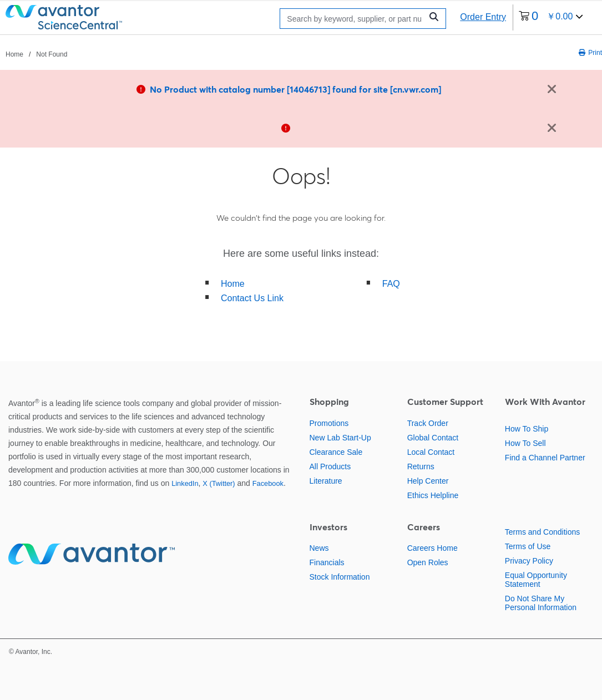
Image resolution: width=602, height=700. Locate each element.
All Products (330, 466)
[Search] (354, 19)
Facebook (268, 483)
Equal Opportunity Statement (536, 580)
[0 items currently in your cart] (551, 17)
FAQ (391, 284)
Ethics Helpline (433, 495)
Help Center (428, 481)
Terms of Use (528, 546)
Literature (326, 481)
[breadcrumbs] (36, 54)
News (319, 548)
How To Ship (527, 429)
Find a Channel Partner (545, 458)
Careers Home (432, 548)
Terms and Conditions (542, 532)
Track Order (428, 423)
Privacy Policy (529, 561)
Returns (421, 466)
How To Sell (525, 443)
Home (233, 284)
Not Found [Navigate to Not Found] (52, 54)
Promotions (329, 423)
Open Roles (428, 562)
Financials (327, 562)
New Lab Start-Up (340, 438)
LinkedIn (185, 483)
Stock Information (340, 577)
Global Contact (433, 438)
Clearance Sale (336, 452)
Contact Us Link (252, 298)
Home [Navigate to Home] (14, 54)
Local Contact (431, 452)
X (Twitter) (219, 483)
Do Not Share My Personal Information (541, 603)
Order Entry (483, 17)
